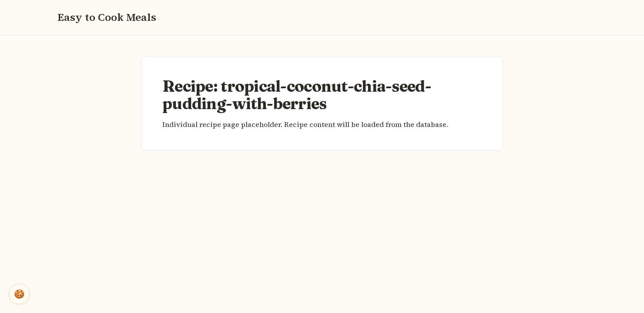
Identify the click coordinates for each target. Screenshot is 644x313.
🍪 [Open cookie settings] (19, 294)
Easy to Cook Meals (107, 17)
